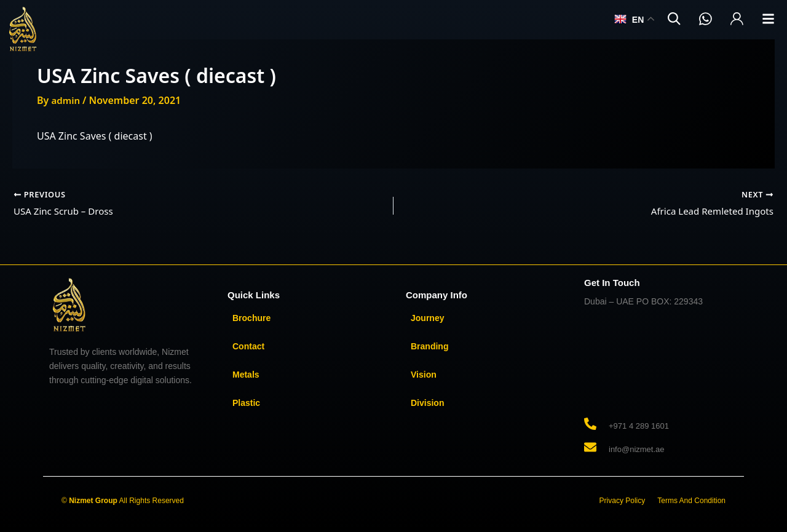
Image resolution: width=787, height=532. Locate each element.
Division (427, 403)
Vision (424, 375)
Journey (427, 318)
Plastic (246, 403)
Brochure (251, 318)
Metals (246, 375)
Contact (248, 346)
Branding (429, 346)
